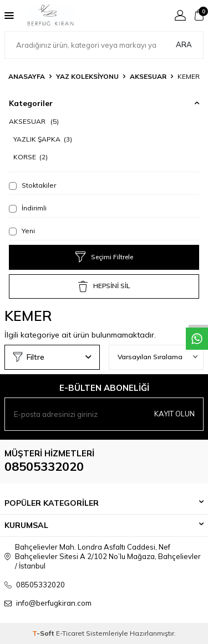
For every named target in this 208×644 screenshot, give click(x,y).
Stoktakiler (32, 185)
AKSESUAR (148, 76)
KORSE (31, 157)
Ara (184, 44)
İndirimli (28, 208)
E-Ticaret (70, 633)
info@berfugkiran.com (54, 603)
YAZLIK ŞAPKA (43, 139)
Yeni (22, 231)
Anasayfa (27, 76)
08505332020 (44, 466)
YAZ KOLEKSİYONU (87, 76)
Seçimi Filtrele (104, 257)
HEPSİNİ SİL (104, 286)
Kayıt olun (174, 414)
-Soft (44, 633)
